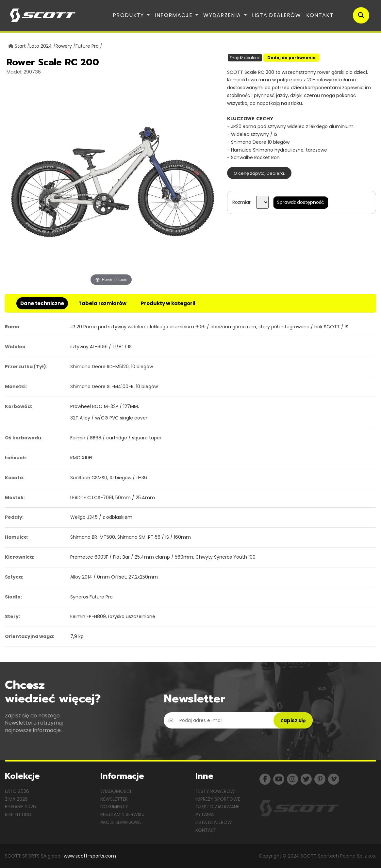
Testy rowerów (215, 791)
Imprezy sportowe (218, 799)
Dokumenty (114, 807)
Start (20, 46)
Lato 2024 (41, 46)
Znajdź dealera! (245, 58)
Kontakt (320, 15)
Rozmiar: (242, 202)
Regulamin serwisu (122, 814)
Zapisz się (293, 721)
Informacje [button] (174, 15)
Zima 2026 (16, 799)
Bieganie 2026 (20, 807)
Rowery (64, 46)
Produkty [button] (129, 15)
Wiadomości (116, 791)
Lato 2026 (17, 791)
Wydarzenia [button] (223, 15)
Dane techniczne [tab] (42, 303)
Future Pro (87, 46)
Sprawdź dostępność (301, 202)
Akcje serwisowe (121, 822)
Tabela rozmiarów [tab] (102, 303)
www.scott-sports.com (90, 856)
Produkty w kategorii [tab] (168, 303)
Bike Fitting (18, 814)
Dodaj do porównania (291, 58)
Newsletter (114, 799)
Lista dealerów (276, 15)
